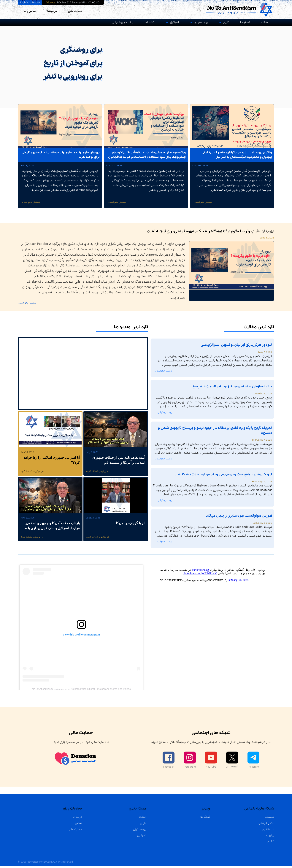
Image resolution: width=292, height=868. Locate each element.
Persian (36, 2)
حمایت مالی (75, 11)
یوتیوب (270, 837)
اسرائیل (174, 22)
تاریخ (226, 22)
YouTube (211, 762)
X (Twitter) (232, 762)
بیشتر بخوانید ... (31, 204)
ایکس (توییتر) (266, 825)
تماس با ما (30, 11)
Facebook (169, 762)
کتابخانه (150, 22)
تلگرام (271, 843)
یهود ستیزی (201, 22)
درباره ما (52, 11)
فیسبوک (269, 819)
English (24, 2)
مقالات (265, 22)
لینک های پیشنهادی (123, 22)
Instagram (190, 762)
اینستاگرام (268, 831)
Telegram (253, 762)
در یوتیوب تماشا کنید (32, 473)
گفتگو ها (245, 22)
